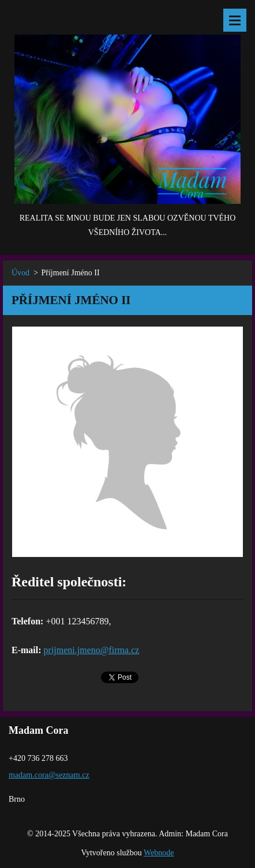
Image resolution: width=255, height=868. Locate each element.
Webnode (159, 853)
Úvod (20, 273)
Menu (235, 20)
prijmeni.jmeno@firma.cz (92, 650)
